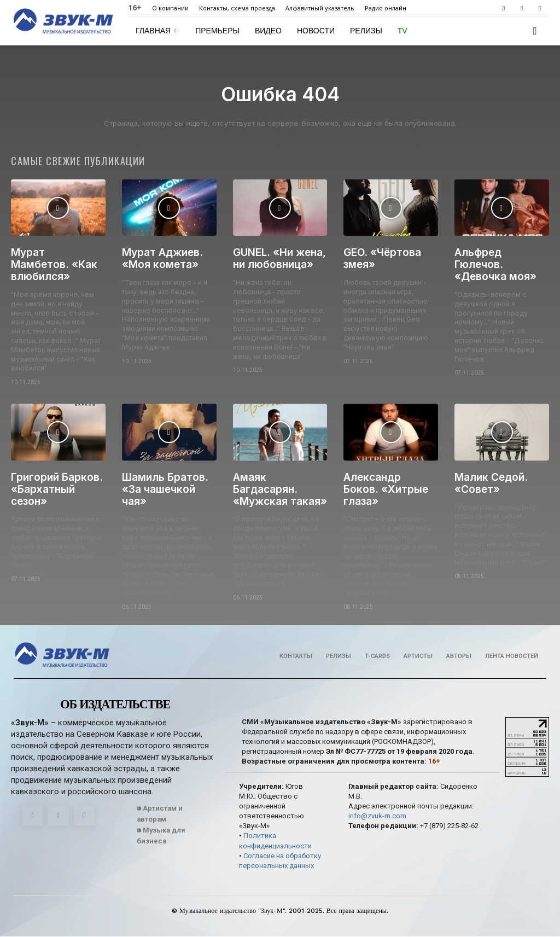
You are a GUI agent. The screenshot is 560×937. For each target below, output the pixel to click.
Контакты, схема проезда (237, 8)
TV (402, 31)
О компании (170, 8)
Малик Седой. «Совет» (491, 484)
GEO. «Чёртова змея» (382, 259)
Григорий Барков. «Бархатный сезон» (57, 490)
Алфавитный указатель (320, 8)
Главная (156, 31)
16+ (135, 7)
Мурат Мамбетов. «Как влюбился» (54, 265)
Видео (268, 31)
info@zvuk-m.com (377, 816)
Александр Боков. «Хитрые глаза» (386, 490)
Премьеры (217, 31)
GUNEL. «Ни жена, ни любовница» (279, 259)
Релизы (366, 31)
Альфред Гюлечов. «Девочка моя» (495, 265)
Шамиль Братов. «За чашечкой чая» (165, 490)
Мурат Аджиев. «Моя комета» (162, 259)
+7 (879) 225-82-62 (449, 827)
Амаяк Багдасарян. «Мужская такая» (280, 490)
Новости (316, 31)
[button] (535, 31)
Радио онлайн (386, 8)
